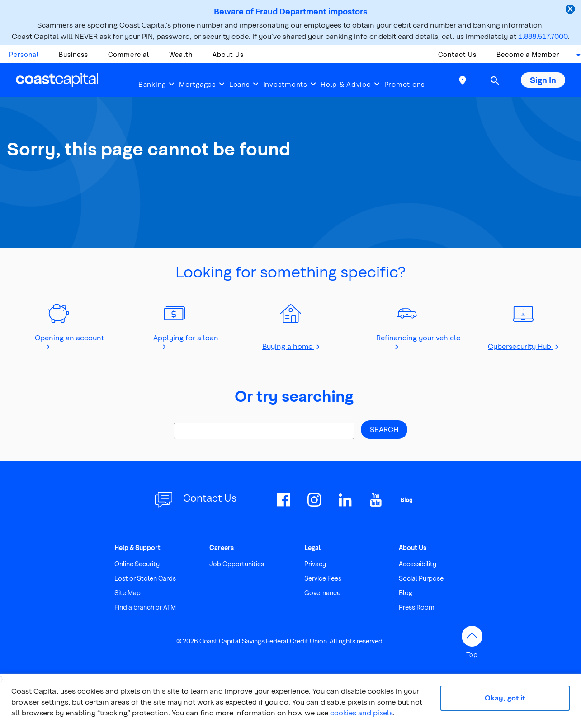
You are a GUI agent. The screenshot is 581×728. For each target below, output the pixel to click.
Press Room (417, 607)
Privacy (315, 564)
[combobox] (576, 57)
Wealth (181, 54)
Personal (24, 54)
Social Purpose (421, 578)
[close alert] (571, 10)
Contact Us (457, 54)
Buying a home (288, 346)
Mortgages (198, 84)
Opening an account (69, 337)
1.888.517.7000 (543, 36)
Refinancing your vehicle (418, 337)
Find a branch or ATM (145, 607)
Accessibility (418, 564)
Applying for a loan (186, 337)
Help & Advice (346, 84)
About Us (228, 54)
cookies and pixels (361, 712)
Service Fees (323, 578)
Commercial (129, 54)
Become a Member (528, 54)
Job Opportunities (237, 564)
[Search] (264, 431)
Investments (285, 84)
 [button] (495, 80)
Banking (152, 84)
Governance (322, 593)
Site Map (128, 593)
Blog (406, 593)
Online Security (137, 564)
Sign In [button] (543, 80)
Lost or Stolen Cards (145, 578)
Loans (240, 84)
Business (73, 54)
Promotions (405, 84)
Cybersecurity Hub (520, 346)
